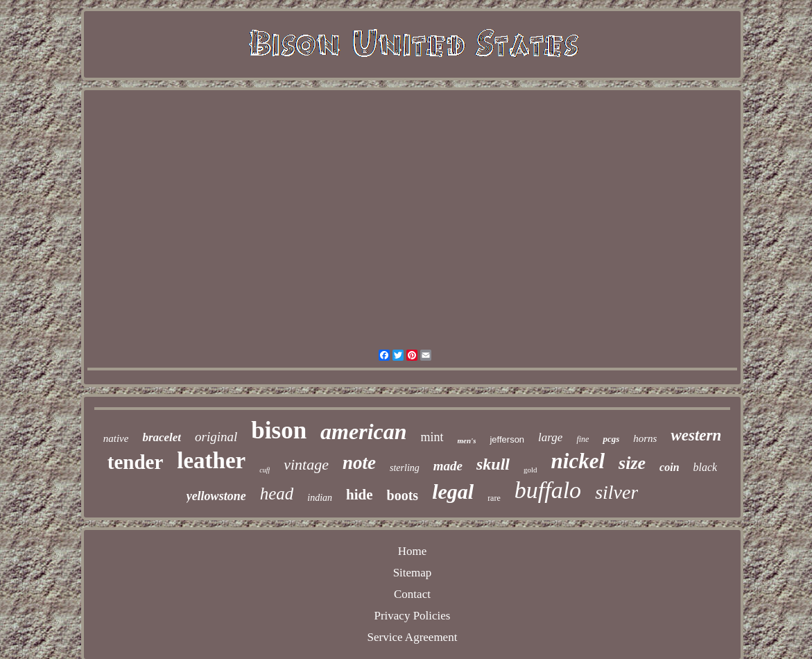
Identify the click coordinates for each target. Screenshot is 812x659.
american (363, 431)
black (706, 467)
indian (320, 498)
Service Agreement (413, 637)
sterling (405, 468)
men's (467, 440)
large (550, 437)
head (277, 494)
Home (413, 551)
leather (211, 461)
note (359, 463)
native (116, 438)
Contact (412, 594)
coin (669, 467)
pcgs (611, 439)
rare (494, 498)
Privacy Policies (412, 616)
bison (279, 430)
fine (582, 439)
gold (530, 470)
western (696, 435)
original (216, 437)
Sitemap (413, 573)
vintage (306, 464)
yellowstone (216, 496)
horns (645, 438)
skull (493, 464)
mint (432, 437)
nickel (578, 461)
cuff (265, 470)
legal (453, 491)
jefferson (507, 439)
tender (136, 462)
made (448, 466)
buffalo (548, 490)
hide (360, 495)
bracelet (162, 437)
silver (616, 492)
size (632, 463)
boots (403, 495)
